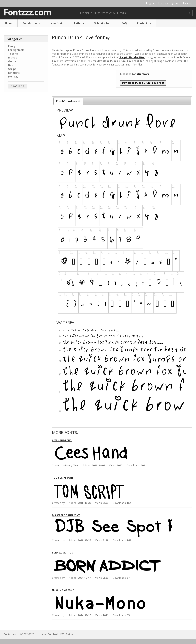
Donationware (140, 74)
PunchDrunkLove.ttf (68, 101)
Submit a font (103, 23)
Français (163, 3)
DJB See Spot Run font (66, 515)
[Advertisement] (26, 119)
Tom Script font (63, 478)
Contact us (144, 23)
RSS (62, 634)
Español (188, 3)
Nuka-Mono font (63, 590)
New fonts (57, 23)
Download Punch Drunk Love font (143, 83)
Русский (175, 3)
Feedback (53, 634)
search (190, 13)
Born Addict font (63, 553)
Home (9, 23)
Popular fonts (31, 23)
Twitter (70, 634)
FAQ (124, 23)
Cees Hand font (62, 440)
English (151, 3)
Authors (79, 23)
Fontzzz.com (27, 12)
